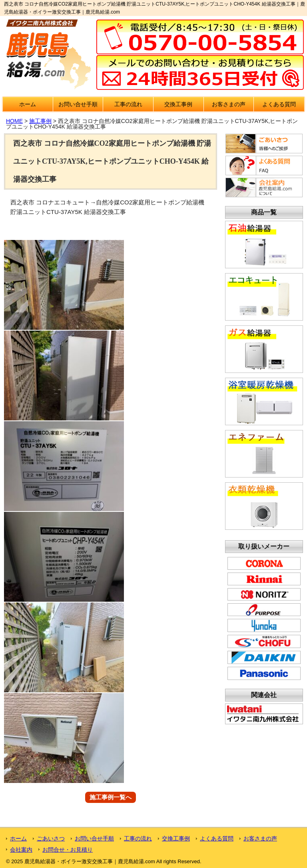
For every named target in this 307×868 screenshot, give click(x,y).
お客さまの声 (229, 104)
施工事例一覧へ (111, 798)
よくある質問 (279, 104)
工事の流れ (128, 104)
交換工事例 (178, 104)
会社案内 (21, 850)
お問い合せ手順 (78, 104)
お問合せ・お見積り (68, 850)
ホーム (28, 104)
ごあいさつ (51, 838)
